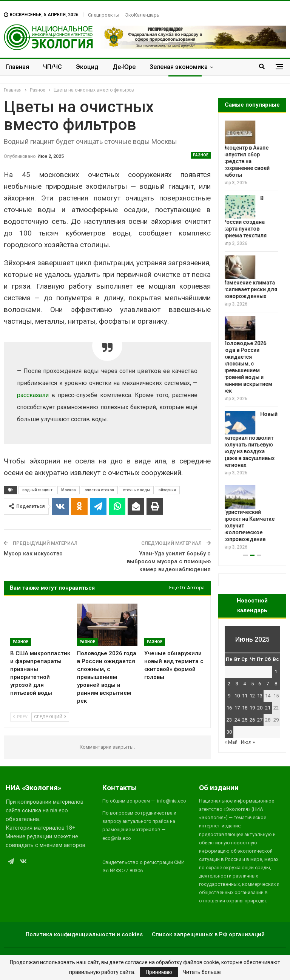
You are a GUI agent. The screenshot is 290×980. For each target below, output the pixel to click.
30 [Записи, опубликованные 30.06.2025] (229, 732)
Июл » (248, 742)
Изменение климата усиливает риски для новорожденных (252, 289)
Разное (201, 155)
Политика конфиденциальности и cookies (84, 934)
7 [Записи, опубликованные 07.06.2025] (268, 684)
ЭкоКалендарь (142, 15)
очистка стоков (99, 490)
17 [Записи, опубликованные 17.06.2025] (237, 708)
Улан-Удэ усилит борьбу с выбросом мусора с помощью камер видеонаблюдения (169, 561)
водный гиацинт (37, 490)
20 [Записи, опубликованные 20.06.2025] (260, 708)
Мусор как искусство (33, 553)
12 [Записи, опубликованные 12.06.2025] (252, 696)
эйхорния (167, 490)
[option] (252, 336)
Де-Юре (124, 67)
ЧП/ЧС (52, 67)
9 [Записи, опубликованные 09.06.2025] (229, 696)
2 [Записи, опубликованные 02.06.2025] (229, 684)
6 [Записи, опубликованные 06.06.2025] (260, 684)
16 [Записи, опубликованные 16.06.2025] (229, 708)
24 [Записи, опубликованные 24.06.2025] (237, 720)
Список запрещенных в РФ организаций (208, 934)
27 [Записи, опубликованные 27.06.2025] (260, 720)
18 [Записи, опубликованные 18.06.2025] (245, 708)
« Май (231, 742)
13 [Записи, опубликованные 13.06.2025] (260, 696)
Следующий (50, 717)
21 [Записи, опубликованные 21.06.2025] (268, 708)
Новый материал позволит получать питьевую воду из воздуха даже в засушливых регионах (252, 440)
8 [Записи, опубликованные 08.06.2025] (276, 684)
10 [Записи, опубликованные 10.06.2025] (237, 696)
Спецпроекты (104, 15)
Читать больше (202, 972)
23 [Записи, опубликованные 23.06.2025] (229, 720)
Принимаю (159, 972)
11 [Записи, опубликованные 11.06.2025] (245, 696)
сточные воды (136, 490)
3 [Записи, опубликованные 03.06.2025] (237, 684)
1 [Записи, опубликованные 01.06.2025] (276, 672)
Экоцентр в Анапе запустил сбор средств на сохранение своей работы (248, 161)
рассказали (33, 395)
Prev (20, 717)
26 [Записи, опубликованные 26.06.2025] (252, 720)
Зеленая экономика (179, 67)
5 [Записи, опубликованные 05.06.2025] (252, 684)
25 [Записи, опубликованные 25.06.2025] (245, 720)
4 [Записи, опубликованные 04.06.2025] (244, 684)
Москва (69, 490)
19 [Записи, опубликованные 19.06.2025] (252, 708)
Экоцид (87, 67)
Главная (18, 67)
